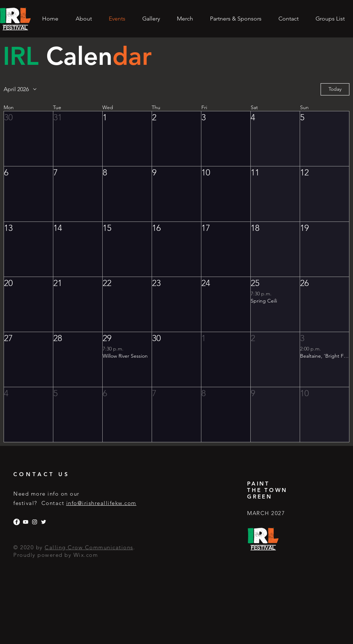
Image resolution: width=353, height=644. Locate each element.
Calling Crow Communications (89, 547)
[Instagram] (35, 522)
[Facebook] (17, 522)
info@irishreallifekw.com (101, 503)
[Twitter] (44, 522)
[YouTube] (26, 522)
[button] (28, 139)
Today (335, 89)
